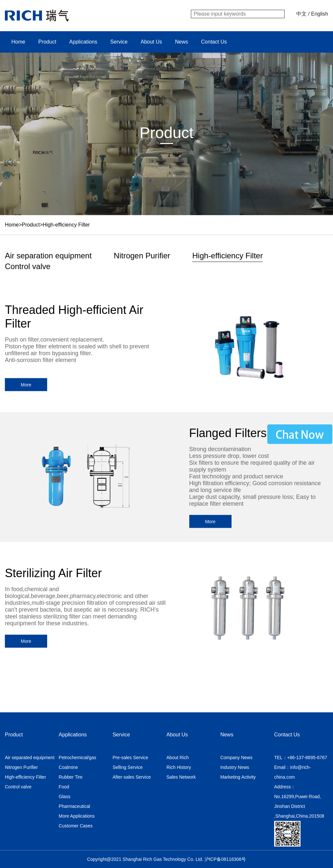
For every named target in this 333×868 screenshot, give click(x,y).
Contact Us (214, 42)
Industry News (235, 767)
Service (119, 42)
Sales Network (181, 777)
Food (64, 787)
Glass (65, 797)
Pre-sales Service (130, 758)
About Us (151, 42)
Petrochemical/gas (78, 758)
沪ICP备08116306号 (225, 859)
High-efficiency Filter (67, 225)
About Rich (178, 758)
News (181, 42)
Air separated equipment (30, 758)
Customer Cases (76, 826)
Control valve (28, 266)
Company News (236, 758)
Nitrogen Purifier (142, 256)
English (320, 14)
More (26, 385)
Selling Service (128, 767)
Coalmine (68, 767)
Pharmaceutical (75, 806)
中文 (301, 14)
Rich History (179, 767)
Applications (83, 42)
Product (47, 42)
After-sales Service (132, 777)
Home (18, 42)
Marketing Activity (238, 777)
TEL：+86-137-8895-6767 (301, 758)
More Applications (77, 816)
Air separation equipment (48, 256)
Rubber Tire (71, 777)
